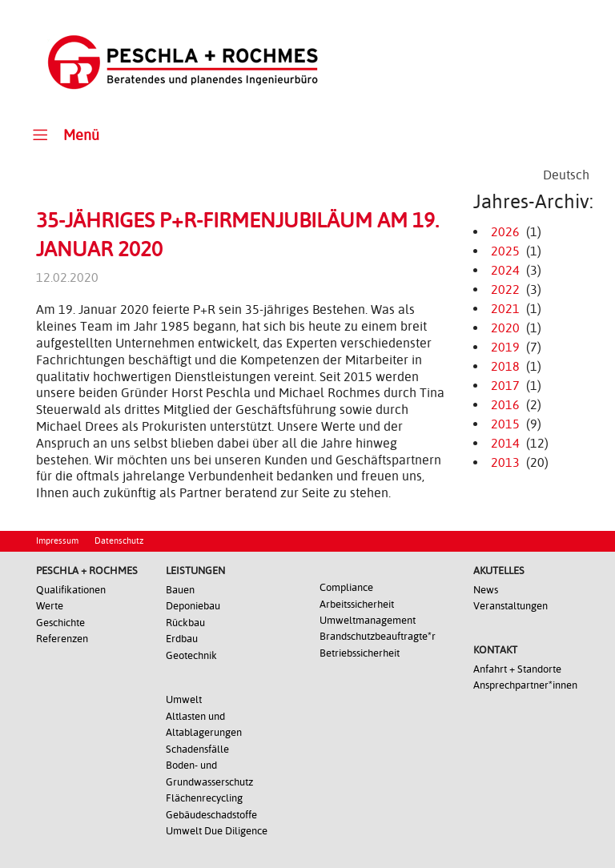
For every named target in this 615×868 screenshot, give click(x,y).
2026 (505, 232)
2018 (505, 366)
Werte (50, 606)
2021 (505, 309)
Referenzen (62, 639)
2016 (505, 405)
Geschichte (60, 623)
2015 (505, 424)
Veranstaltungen (510, 606)
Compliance (346, 587)
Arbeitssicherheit (357, 604)
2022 (505, 289)
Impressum (57, 541)
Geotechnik (191, 655)
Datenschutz (119, 541)
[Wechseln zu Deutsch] (566, 175)
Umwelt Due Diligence (217, 831)
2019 (505, 347)
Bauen (180, 590)
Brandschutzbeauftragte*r (378, 636)
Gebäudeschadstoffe (211, 815)
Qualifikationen (71, 590)
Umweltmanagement (368, 620)
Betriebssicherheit (360, 653)
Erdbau (182, 639)
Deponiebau (193, 606)
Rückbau (185, 623)
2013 (505, 462)
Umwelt (184, 699)
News (486, 590)
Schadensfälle (197, 749)
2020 (505, 328)
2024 (505, 270)
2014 (505, 443)
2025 (505, 251)
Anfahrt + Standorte (517, 669)
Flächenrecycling (204, 798)
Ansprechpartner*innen (525, 685)
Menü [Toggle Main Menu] (64, 134)
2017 (505, 386)
